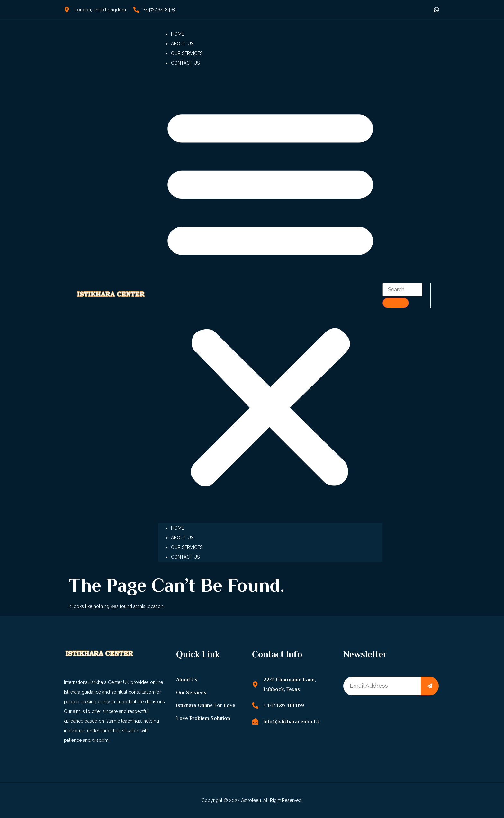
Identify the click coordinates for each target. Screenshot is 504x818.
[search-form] (403, 290)
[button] (270, 295)
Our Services (187, 53)
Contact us (185, 63)
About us (182, 44)
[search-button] (396, 303)
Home (178, 34)
